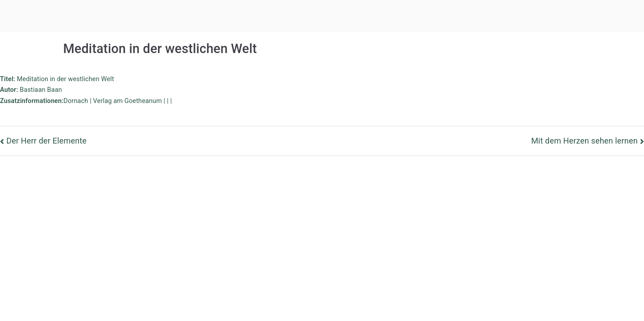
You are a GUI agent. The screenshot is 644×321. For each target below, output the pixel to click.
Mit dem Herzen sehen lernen (584, 141)
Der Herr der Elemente (46, 141)
